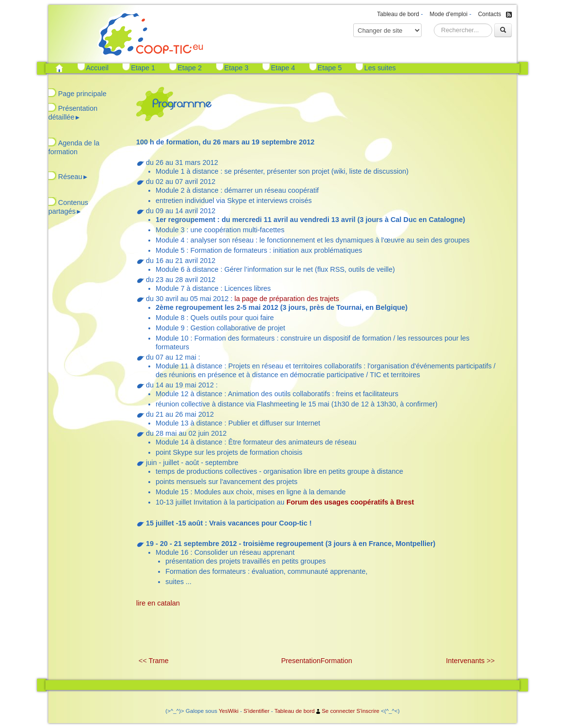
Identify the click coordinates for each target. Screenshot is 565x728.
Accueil (97, 68)
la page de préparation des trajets (287, 299)
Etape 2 (190, 68)
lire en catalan (158, 603)
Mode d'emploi (448, 14)
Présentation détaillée (73, 113)
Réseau (73, 177)
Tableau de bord (398, 14)
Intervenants (465, 661)
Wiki (233, 711)
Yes (223, 711)
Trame (159, 661)
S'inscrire (368, 711)
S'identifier (256, 711)
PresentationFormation (317, 661)
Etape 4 (283, 68)
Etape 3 (237, 68)
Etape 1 (143, 68)
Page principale (82, 94)
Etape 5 (330, 68)
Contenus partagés (68, 207)
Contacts (490, 14)
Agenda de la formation (74, 147)
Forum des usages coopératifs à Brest (350, 502)
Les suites (380, 68)
